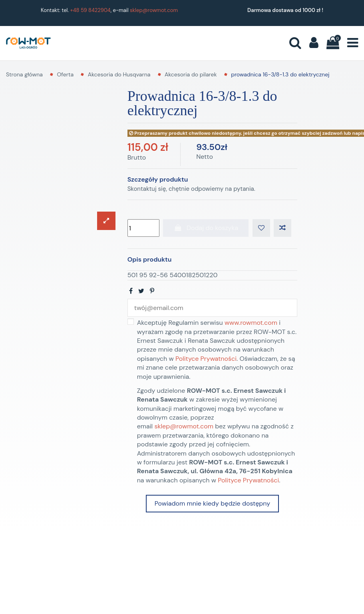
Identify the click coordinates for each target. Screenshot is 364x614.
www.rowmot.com (251, 323)
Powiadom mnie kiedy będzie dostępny (212, 503)
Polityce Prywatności (206, 359)
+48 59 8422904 (91, 10)
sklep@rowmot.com (154, 10)
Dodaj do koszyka (206, 228)
